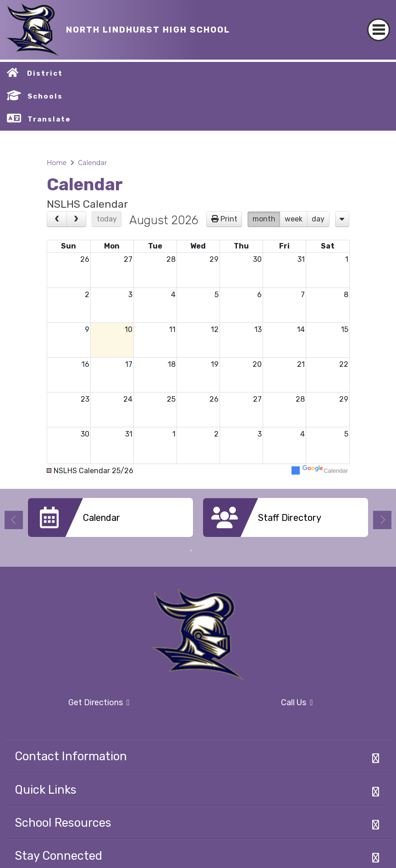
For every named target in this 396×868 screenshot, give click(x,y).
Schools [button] (45, 96)
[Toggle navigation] (379, 22)
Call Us (258, 703)
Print (229, 219)
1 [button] (191, 551)
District (45, 73)
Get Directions (68, 705)
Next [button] (382, 520)
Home (57, 163)
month (264, 219)
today (107, 219)
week (294, 219)
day (318, 219)
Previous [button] (14, 520)
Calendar (92, 163)
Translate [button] (49, 119)
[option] (110, 521)
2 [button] (205, 551)
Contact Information (71, 756)
